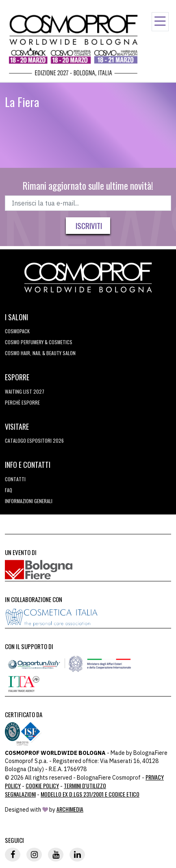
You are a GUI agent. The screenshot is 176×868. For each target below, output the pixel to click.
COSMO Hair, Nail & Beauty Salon (40, 353)
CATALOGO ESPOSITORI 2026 (34, 440)
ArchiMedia (70, 809)
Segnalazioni (20, 794)
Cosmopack (17, 331)
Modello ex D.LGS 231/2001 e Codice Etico (90, 794)
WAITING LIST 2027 (25, 391)
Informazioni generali (29, 501)
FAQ (9, 490)
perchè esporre (22, 402)
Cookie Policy (42, 785)
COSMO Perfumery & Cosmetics (39, 342)
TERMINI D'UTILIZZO (85, 785)
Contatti (15, 479)
